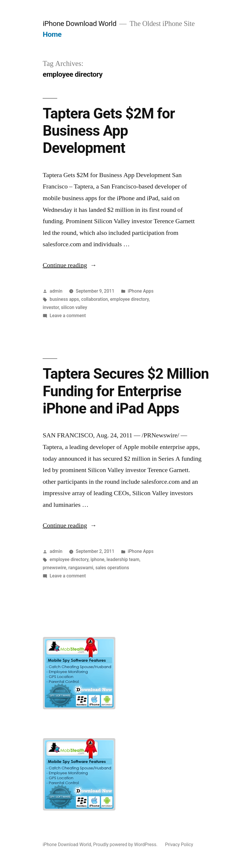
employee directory (130, 299)
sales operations (112, 568)
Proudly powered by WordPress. (126, 845)
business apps (64, 299)
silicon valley (74, 307)
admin (56, 291)
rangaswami (81, 568)
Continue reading (70, 265)
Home (52, 34)
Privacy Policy (179, 845)
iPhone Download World (79, 23)
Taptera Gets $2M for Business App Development (109, 131)
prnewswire (54, 568)
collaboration (94, 299)
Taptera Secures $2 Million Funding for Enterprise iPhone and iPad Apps (126, 391)
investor (51, 307)
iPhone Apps (140, 291)
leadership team (123, 559)
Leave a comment (68, 316)
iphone (97, 559)
